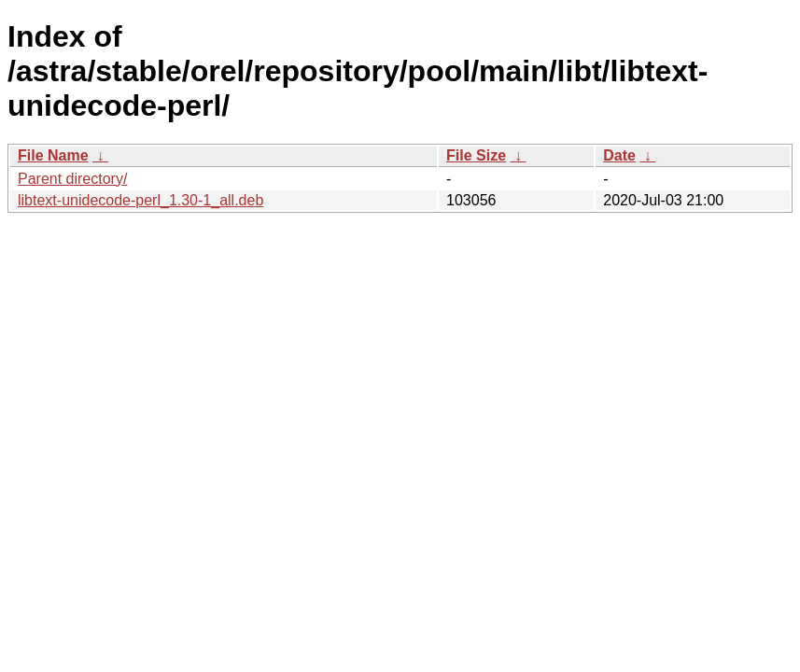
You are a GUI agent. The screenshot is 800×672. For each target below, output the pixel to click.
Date (619, 155)
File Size (476, 155)
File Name (53, 155)
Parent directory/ (72, 179)
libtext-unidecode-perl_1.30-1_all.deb (140, 200)
